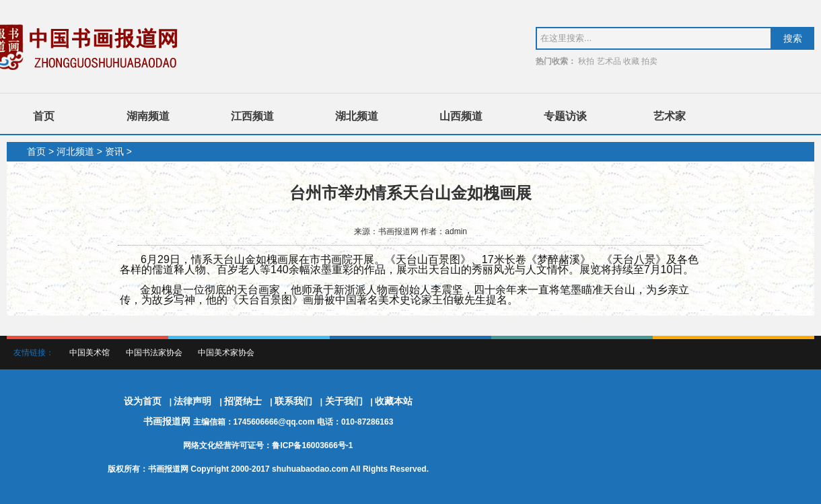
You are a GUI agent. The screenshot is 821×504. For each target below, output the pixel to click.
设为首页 (143, 401)
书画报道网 (168, 421)
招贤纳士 (243, 401)
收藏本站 (394, 401)
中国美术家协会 (226, 353)
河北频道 (75, 151)
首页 (44, 116)
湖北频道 (357, 116)
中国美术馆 (90, 353)
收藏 (631, 61)
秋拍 (586, 61)
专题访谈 (565, 116)
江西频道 (252, 116)
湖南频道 (148, 116)
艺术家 (670, 116)
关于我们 (344, 401)
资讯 (114, 151)
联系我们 (293, 401)
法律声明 (192, 401)
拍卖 (649, 61)
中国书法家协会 (154, 353)
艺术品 (609, 61)
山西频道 (461, 116)
